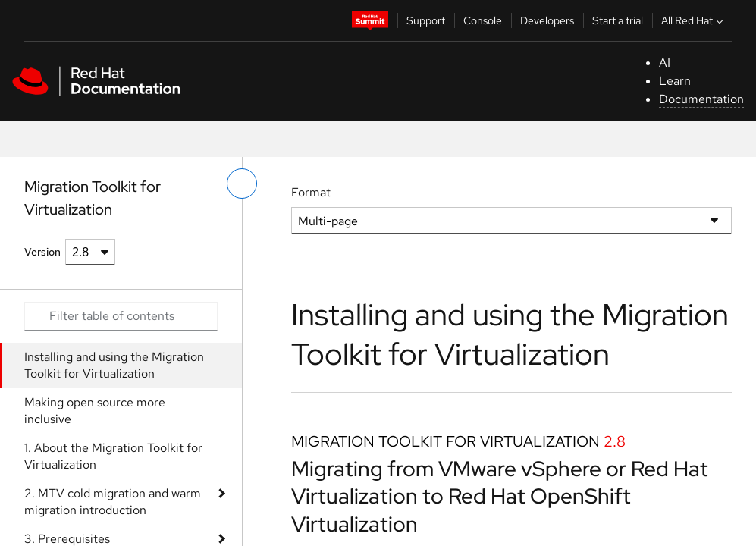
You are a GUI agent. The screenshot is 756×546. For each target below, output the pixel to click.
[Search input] (121, 316)
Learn (675, 81)
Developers (547, 20)
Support (426, 20)
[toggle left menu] (242, 184)
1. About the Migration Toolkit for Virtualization (113, 456)
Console (483, 20)
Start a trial (618, 20)
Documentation (701, 99)
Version (42, 252)
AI (665, 63)
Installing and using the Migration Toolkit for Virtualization (114, 365)
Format (311, 192)
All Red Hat (694, 20)
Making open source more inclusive (95, 411)
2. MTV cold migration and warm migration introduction (113, 502)
